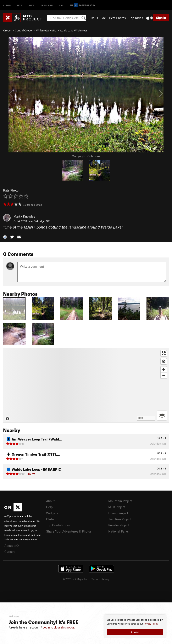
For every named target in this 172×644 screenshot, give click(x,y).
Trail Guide (98, 18)
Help (49, 507)
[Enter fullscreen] (164, 353)
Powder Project (119, 525)
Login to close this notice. (59, 627)
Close (135, 632)
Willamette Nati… (46, 30)
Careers (10, 552)
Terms (95, 579)
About (50, 501)
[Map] (86, 385)
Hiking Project (118, 513)
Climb (7, 5)
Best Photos (117, 18)
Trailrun (47, 5)
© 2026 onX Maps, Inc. (75, 579)
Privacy (106, 579)
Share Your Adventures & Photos (69, 531)
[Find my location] (164, 361)
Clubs (50, 519)
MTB (20, 5)
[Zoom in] (164, 369)
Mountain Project (120, 501)
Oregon (8, 30)
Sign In (161, 18)
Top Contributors (58, 525)
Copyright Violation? (86, 156)
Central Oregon (24, 30)
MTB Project (117, 507)
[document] (135, 627)
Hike (32, 5)
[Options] (162, 416)
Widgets (52, 513)
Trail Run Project (120, 519)
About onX (12, 546)
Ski (61, 5)
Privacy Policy (151, 624)
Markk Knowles (24, 216)
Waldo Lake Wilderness (73, 30)
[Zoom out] (164, 375)
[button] (5, 237)
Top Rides (136, 18)
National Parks (118, 531)
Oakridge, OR (42, 221)
